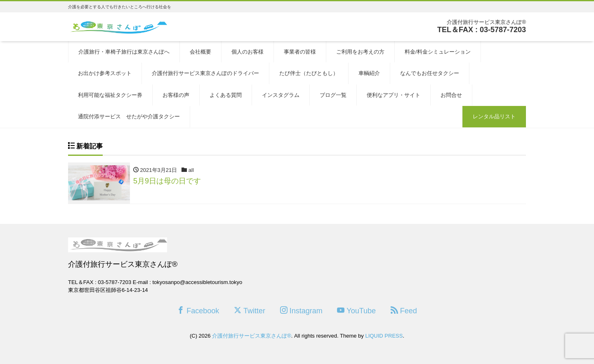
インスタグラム (281, 95)
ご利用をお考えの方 (360, 52)
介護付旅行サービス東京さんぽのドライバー (205, 73)
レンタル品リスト (494, 116)
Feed (404, 311)
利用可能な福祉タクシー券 (110, 95)
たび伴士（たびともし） (309, 73)
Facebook (198, 311)
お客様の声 (176, 95)
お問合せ (451, 95)
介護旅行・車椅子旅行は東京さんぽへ (124, 52)
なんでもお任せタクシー (430, 73)
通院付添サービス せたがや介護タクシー (129, 116)
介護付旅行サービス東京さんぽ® (252, 336)
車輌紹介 (369, 73)
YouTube (356, 311)
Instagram (301, 311)
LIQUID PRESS (384, 336)
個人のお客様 (247, 52)
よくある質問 (226, 95)
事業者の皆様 (300, 52)
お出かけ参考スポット (105, 73)
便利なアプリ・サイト (394, 95)
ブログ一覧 (333, 95)
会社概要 (200, 52)
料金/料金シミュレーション (438, 52)
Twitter (250, 311)
